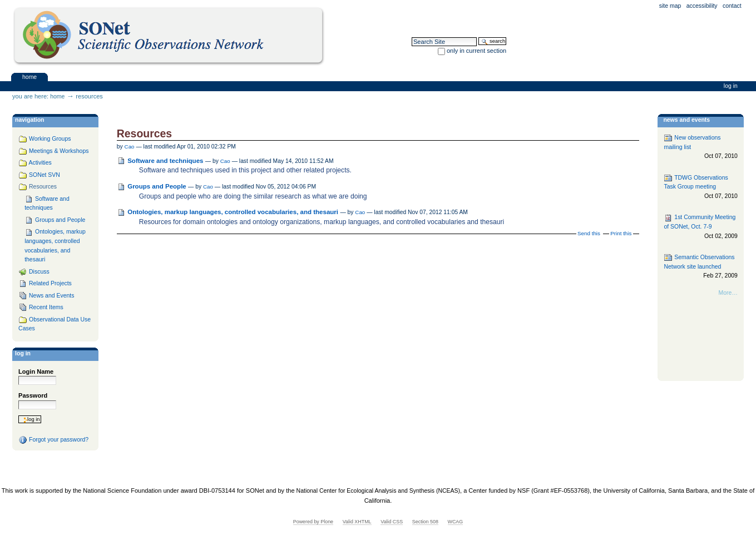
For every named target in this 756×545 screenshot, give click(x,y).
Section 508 (425, 522)
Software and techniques (165, 161)
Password (33, 395)
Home (29, 76)
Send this (589, 233)
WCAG (456, 522)
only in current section (476, 51)
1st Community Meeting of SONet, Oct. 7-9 (700, 227)
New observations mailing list (700, 147)
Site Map (670, 6)
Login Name (36, 371)
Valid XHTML (357, 522)
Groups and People (158, 186)
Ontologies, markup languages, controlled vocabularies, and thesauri (233, 212)
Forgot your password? (53, 440)
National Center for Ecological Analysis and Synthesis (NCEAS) (378, 491)
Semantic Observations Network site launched (700, 267)
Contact (732, 6)
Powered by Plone (313, 522)
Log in (731, 86)
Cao (130, 147)
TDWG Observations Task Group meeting (700, 187)
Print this (621, 233)
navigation (29, 120)
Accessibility (702, 6)
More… (728, 293)
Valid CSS (392, 522)
